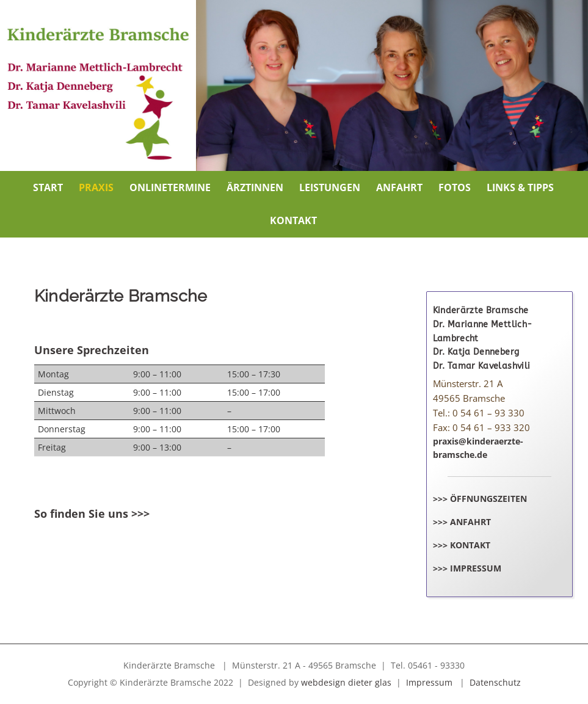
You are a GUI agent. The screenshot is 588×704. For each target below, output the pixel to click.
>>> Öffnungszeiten (480, 499)
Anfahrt (399, 187)
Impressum (429, 682)
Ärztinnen (255, 187)
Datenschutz (495, 682)
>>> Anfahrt (462, 522)
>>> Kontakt (462, 545)
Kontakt (293, 220)
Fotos (455, 187)
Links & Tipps (520, 187)
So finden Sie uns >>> (92, 513)
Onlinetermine (170, 187)
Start (48, 187)
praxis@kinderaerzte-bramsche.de (478, 448)
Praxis (96, 187)
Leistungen (330, 187)
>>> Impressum (467, 568)
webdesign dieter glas (346, 682)
